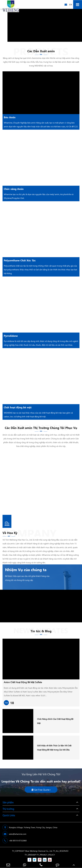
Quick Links (9, 815)
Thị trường (8, 809)
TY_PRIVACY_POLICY (46, 855)
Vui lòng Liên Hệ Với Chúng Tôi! (41, 774)
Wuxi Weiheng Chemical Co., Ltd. (39, 851)
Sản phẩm (8, 802)
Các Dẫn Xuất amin (41, 52)
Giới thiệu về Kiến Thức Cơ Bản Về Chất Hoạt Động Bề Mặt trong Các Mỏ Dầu (54, 748)
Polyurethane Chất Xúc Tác (20, 260)
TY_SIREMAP (30, 855)
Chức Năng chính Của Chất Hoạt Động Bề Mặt (55, 721)
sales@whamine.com (14, 834)
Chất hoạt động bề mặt (18, 407)
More (21, 469)
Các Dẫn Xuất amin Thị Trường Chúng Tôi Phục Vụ (41, 429)
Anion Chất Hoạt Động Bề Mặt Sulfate (23, 682)
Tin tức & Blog (41, 632)
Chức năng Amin (14, 189)
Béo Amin (10, 117)
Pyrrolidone (11, 336)
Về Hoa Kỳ (10, 534)
